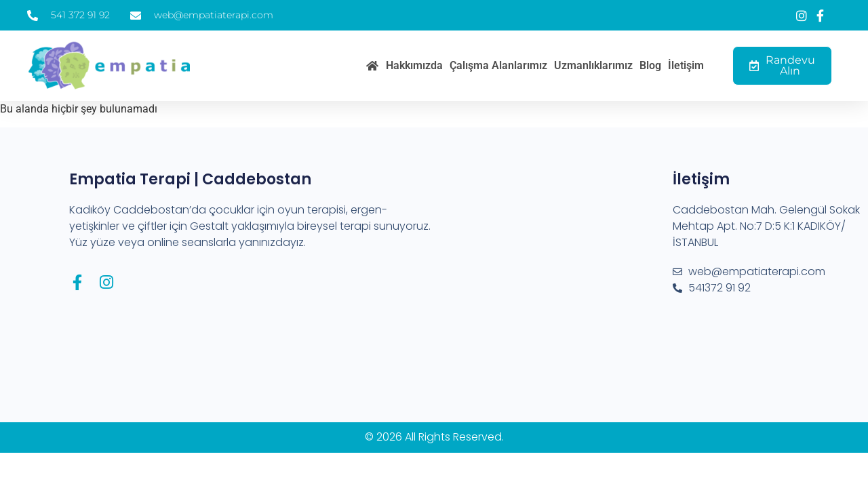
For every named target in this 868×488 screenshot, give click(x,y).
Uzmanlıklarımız (593, 65)
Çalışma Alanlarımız (498, 65)
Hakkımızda (414, 65)
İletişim (686, 65)
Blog (650, 65)
